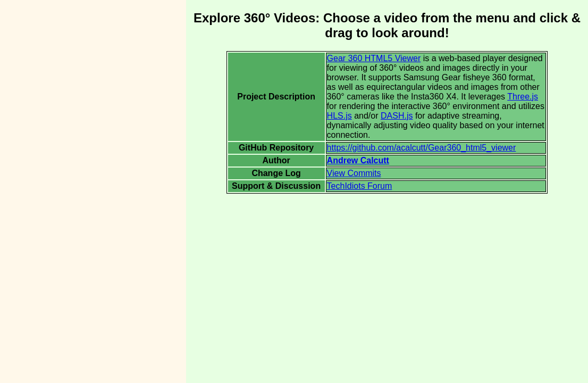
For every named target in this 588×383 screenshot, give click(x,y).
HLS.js (339, 116)
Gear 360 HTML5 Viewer (374, 58)
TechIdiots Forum (360, 186)
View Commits (354, 173)
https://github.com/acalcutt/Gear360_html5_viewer (422, 148)
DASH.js (397, 116)
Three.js (523, 97)
